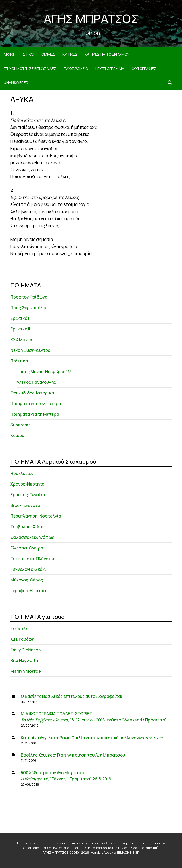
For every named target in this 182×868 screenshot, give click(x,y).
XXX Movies (22, 340)
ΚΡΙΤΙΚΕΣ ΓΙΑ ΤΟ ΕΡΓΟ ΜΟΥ (107, 54)
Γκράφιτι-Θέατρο (28, 591)
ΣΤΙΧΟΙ (29, 54)
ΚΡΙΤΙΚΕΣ (70, 54)
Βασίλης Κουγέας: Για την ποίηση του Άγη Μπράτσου (73, 755)
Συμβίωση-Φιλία (27, 527)
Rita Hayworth (24, 660)
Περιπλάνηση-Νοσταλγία (36, 516)
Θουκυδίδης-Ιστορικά (32, 393)
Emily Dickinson (26, 650)
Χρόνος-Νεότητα (27, 484)
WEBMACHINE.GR (126, 853)
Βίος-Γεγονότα (25, 505)
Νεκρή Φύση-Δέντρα (30, 350)
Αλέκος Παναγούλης (36, 382)
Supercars (21, 425)
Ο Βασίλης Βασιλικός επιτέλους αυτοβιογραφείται (72, 696)
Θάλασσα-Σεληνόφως (32, 537)
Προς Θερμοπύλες (29, 308)
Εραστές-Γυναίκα (28, 495)
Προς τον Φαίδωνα (29, 297)
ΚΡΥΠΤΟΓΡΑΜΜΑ (110, 68)
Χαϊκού (17, 435)
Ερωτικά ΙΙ (20, 329)
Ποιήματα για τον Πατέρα (36, 403)
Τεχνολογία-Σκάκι (28, 569)
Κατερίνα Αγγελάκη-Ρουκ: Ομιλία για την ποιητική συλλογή (92, 738)
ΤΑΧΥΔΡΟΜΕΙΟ (76, 68)
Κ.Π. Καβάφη (22, 639)
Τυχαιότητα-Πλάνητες (33, 559)
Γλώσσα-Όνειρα (27, 548)
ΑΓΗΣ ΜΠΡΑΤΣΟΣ (91, 18)
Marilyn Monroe (26, 671)
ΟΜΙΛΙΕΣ (48, 54)
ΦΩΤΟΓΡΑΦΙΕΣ (144, 68)
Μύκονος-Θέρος (27, 580)
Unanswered (16, 82)
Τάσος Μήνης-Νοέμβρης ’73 (44, 372)
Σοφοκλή (19, 628)
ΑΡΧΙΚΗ (10, 54)
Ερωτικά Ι (20, 318)
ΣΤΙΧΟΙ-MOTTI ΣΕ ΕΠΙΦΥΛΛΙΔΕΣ (30, 68)
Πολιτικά (19, 361)
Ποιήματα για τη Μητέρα (35, 414)
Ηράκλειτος (22, 473)
